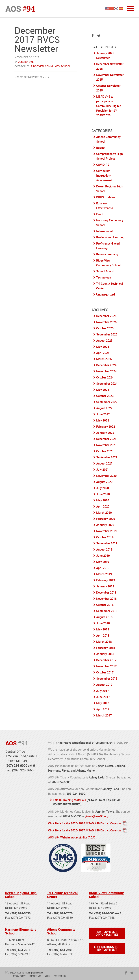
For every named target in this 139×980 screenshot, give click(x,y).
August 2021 (104, 463)
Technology (104, 277)
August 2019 (104, 549)
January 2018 (105, 654)
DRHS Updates (106, 197)
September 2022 (107, 402)
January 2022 (105, 433)
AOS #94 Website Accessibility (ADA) (72, 837)
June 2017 (103, 697)
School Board (105, 271)
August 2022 (104, 408)
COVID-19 (103, 165)
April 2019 (103, 568)
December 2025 (106, 316)
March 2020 (104, 513)
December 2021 (106, 439)
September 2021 (107, 457)
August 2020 (104, 482)
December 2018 (106, 592)
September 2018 (107, 611)
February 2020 (106, 519)
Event (100, 214)
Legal (48, 975)
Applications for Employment (107, 948)
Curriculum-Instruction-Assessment (104, 176)
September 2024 (107, 384)
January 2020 (105, 525)
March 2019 (104, 574)
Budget (101, 148)
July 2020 (103, 488)
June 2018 (103, 623)
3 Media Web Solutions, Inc (7, 972)
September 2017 (107, 679)
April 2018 (103, 635)
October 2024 (105, 377)
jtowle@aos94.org (97, 816)
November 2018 (106, 599)
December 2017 (106, 660)
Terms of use (35, 975)
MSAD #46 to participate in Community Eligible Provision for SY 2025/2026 (109, 106)
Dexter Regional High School (21, 894)
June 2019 (103, 556)
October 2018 (105, 605)
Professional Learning (110, 237)
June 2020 (103, 494)
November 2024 (106, 371)
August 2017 (104, 685)
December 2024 (106, 365)
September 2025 (107, 334)
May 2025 (103, 347)
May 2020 (103, 500)
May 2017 (103, 703)
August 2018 (104, 617)
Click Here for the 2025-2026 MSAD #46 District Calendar (85, 823)
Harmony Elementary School (21, 930)
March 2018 (104, 642)
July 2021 (103, 470)
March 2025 (104, 359)
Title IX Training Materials (69, 800)
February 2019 (106, 580)
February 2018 (106, 648)
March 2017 (104, 715)
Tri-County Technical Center (62, 894)
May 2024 (103, 390)
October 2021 (105, 451)
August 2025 (104, 341)
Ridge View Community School (51, 66)
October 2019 (105, 537)
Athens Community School (61, 930)
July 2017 (103, 691)
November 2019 (106, 531)
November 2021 (106, 445)
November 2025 (106, 322)
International (104, 231)
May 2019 (103, 562)
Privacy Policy (19, 975)
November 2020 (106, 476)
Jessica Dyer (27, 62)
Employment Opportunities (107, 932)
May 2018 (103, 629)
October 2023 (105, 396)
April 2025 (103, 353)
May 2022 (103, 420)
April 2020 (103, 506)
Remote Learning (107, 254)
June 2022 (103, 414)
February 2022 (106, 427)
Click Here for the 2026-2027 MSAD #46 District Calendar (85, 830)
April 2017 (103, 709)
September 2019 (107, 543)
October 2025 (105, 328)
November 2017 (106, 666)
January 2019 (105, 586)
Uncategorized (106, 294)
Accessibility (60, 975)
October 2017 (105, 672)
